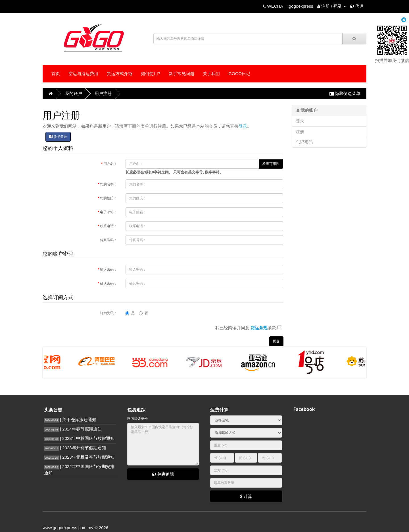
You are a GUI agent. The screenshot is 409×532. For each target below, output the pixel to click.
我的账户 (74, 93)
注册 (300, 132)
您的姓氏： (108, 198)
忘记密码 (304, 142)
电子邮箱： (108, 212)
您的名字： (108, 184)
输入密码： (108, 270)
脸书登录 (58, 137)
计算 (246, 496)
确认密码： (108, 283)
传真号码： (108, 240)
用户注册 (103, 93)
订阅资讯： (108, 313)
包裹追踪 (163, 474)
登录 (243, 126)
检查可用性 (271, 164)
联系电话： (108, 226)
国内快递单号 (137, 419)
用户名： (110, 164)
